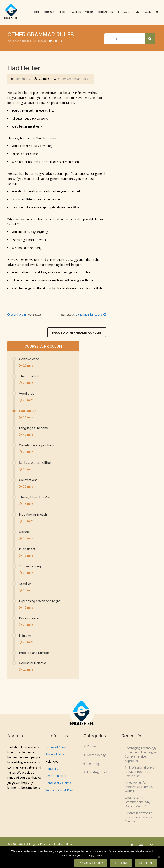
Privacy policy (91, 863)
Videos (89, 12)
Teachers (75, 12)
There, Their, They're (34, 497)
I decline (121, 863)
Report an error (56, 776)
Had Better (27, 411)
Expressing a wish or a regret (40, 601)
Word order (24, 314)
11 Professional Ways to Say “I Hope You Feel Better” (139, 772)
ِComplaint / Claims (58, 783)
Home (36, 12)
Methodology (96, 755)
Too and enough (31, 567)
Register (143, 12)
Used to (25, 584)
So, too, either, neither (35, 463)
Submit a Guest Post (59, 790)
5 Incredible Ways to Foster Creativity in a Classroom (139, 817)
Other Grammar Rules (32, 41)
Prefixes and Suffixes (34, 653)
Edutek (92, 746)
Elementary (22, 79)
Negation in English (33, 515)
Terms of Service (57, 747)
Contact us (105, 12)
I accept (146, 863)
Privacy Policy (55, 754)
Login (122, 12)
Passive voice (29, 618)
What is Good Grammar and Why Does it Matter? (138, 802)
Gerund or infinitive (33, 663)
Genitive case (29, 359)
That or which (29, 376)
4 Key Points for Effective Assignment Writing (139, 787)
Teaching (93, 764)
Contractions (28, 480)
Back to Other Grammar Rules (76, 333)
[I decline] (159, 857)
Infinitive (25, 636)
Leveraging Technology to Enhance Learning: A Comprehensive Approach (141, 754)
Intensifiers (27, 549)
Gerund (24, 532)
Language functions (83, 314)
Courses (49, 12)
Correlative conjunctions (37, 446)
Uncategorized (97, 772)
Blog (61, 12)
